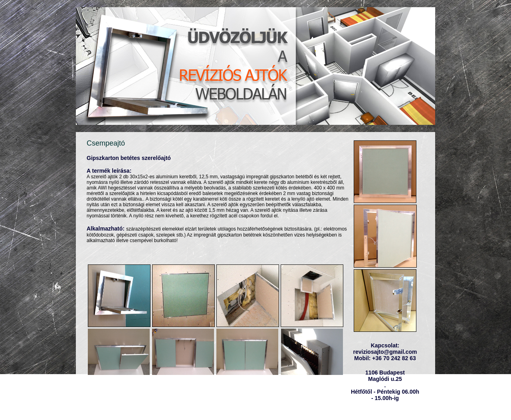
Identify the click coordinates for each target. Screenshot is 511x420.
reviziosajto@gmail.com (385, 352)
